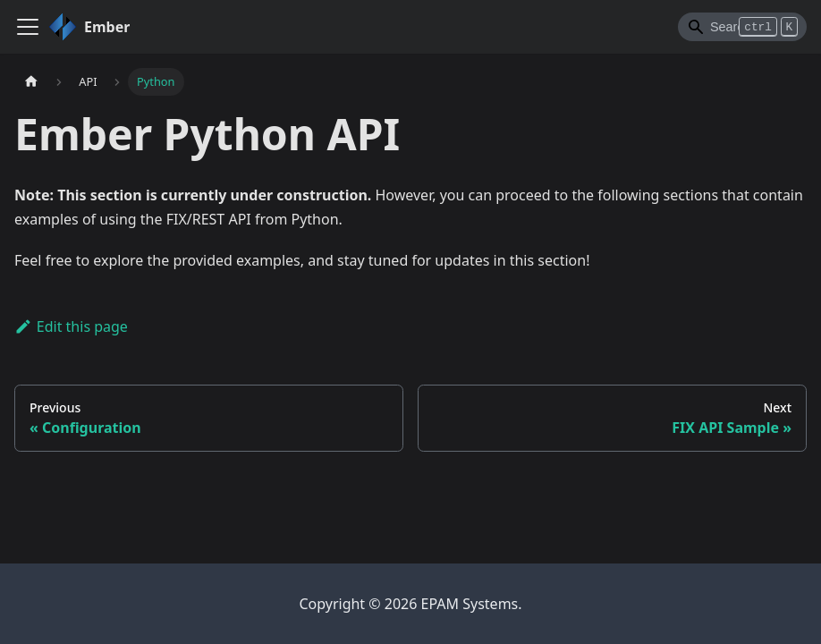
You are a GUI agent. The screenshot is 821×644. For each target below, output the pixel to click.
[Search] (742, 27)
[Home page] (31, 82)
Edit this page (71, 326)
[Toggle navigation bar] (28, 27)
